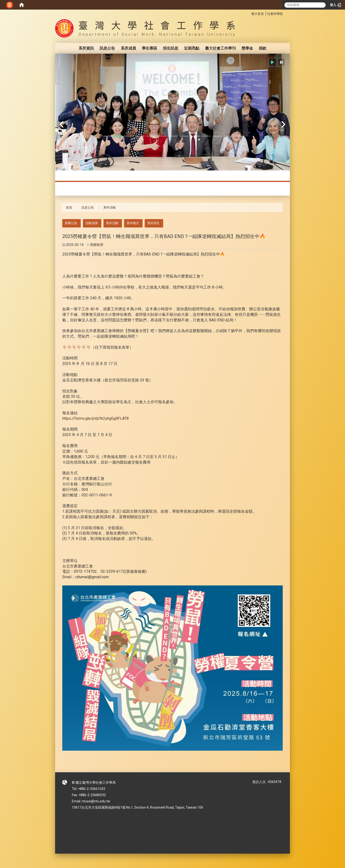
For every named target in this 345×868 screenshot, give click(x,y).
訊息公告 (107, 48)
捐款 (263, 48)
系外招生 (153, 223)
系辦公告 (71, 223)
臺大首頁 (258, 14)
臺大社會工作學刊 (220, 48)
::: (249, 13)
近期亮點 (192, 48)
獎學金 (247, 48)
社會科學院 (275, 14)
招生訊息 (171, 48)
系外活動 (112, 223)
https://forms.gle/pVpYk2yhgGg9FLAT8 (95, 418)
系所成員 (128, 48)
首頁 (69, 207)
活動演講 (92, 223)
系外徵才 (133, 223)
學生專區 (149, 48)
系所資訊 (86, 48)
